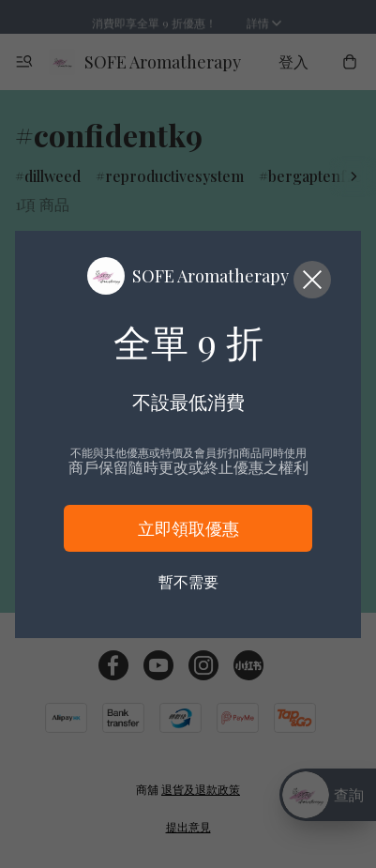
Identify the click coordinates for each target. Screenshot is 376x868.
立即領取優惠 (188, 528)
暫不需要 (188, 581)
